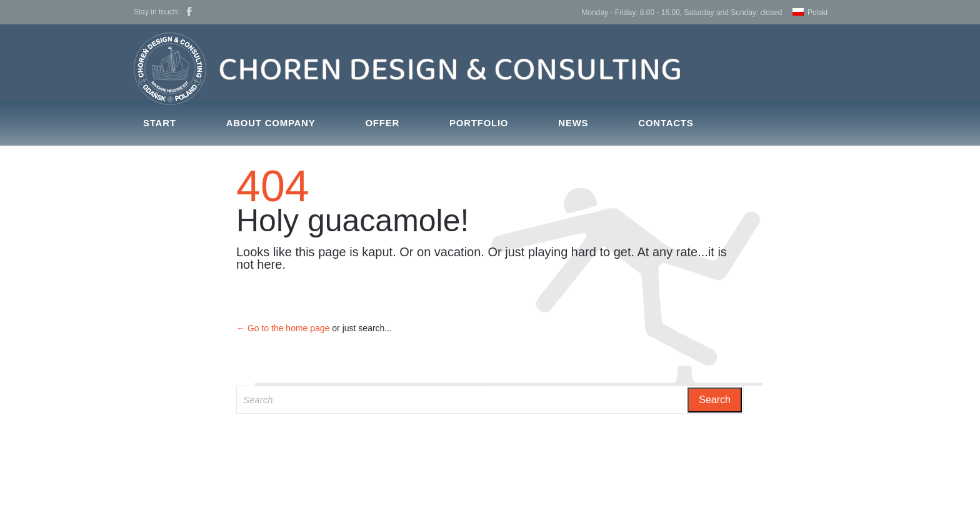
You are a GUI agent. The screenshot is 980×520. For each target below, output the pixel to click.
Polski (817, 12)
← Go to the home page (283, 328)
